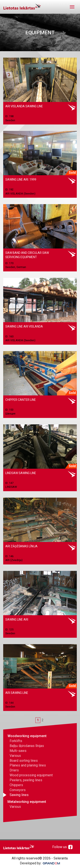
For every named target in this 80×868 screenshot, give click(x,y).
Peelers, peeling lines (26, 780)
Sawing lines (19, 795)
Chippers (16, 785)
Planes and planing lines (28, 765)
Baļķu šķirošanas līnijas (27, 746)
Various (15, 756)
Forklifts (16, 741)
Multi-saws (18, 751)
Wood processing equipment (31, 775)
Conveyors (18, 790)
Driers (14, 770)
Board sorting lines (24, 761)
